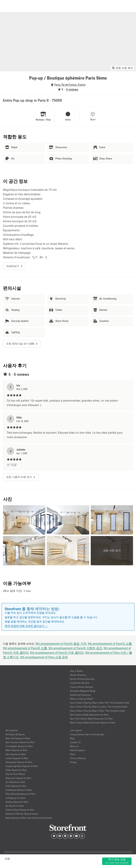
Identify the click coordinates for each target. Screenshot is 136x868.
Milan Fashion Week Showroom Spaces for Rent (93, 723)
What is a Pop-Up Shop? (82, 699)
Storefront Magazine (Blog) (83, 691)
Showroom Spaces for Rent (18, 778)
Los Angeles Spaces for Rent (19, 746)
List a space (76, 730)
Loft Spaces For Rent (16, 798)
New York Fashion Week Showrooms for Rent (91, 719)
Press (73, 754)
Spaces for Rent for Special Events (22, 814)
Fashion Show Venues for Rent (20, 810)
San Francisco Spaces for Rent (20, 742)
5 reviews (72, 89)
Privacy (73, 762)
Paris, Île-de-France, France (70, 85)
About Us (74, 746)
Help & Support (77, 750)
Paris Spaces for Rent (16, 754)
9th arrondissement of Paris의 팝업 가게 (61, 643)
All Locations (12, 730)
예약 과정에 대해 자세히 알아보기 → (26, 626)
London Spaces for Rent (17, 758)
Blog (72, 738)
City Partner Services (80, 683)
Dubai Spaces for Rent (16, 770)
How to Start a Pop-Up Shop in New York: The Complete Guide (100, 703)
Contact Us (75, 742)
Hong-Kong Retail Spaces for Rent (22, 766)
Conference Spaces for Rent (19, 790)
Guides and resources (80, 695)
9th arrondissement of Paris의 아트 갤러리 (57, 653)
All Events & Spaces (15, 734)
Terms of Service (78, 758)
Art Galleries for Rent (15, 782)
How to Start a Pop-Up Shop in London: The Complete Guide (99, 707)
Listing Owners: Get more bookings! (87, 734)
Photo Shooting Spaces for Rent (20, 794)
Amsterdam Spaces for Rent (19, 762)
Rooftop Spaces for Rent (17, 802)
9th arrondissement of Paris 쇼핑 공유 (44, 657)
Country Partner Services (82, 687)
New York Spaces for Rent (18, 738)
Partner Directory (78, 675)
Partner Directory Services (82, 679)
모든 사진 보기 (122, 68)
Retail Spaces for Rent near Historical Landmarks (29, 818)
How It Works (76, 671)
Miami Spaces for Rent (16, 750)
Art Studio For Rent (15, 806)
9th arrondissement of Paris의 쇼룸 (110, 643)
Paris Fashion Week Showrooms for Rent (89, 715)
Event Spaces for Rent (16, 786)
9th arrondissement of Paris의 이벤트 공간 (75, 648)
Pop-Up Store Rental (15, 774)
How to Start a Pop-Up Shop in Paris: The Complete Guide (97, 711)
